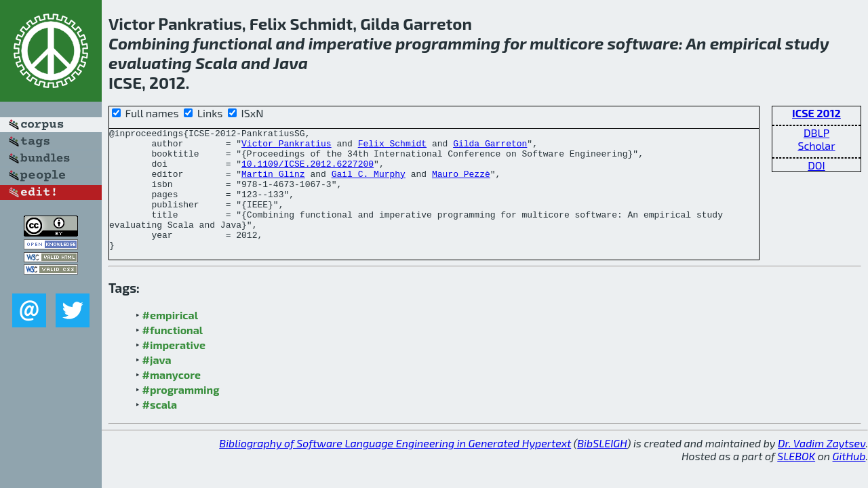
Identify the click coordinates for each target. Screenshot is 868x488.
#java (157, 384)
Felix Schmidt (392, 147)
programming (448, 43)
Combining (149, 43)
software (643, 43)
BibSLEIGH (602, 467)
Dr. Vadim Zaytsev (822, 467)
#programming (181, 414)
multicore (567, 43)
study (807, 43)
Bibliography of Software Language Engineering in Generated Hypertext (395, 467)
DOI (816, 165)
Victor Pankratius (287, 147)
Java (291, 63)
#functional (173, 354)
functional (233, 43)
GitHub (849, 480)
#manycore (172, 399)
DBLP (816, 133)
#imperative (174, 369)
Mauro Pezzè (461, 184)
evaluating (150, 63)
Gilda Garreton (490, 147)
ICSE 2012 (816, 113)
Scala (216, 63)
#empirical (170, 339)
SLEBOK (796, 480)
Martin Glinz (273, 184)
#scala (160, 429)
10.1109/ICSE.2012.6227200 (308, 171)
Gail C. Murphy (369, 184)
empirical (746, 43)
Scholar (816, 145)
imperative (350, 43)
